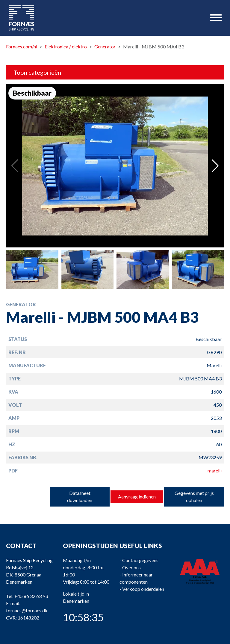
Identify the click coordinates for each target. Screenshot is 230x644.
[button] (215, 166)
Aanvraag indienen (137, 497)
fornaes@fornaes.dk (27, 610)
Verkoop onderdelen (143, 589)
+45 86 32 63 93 (31, 596)
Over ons (131, 567)
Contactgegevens (140, 560)
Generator (105, 46)
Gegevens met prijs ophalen (194, 497)
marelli (215, 471)
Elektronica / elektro (66, 46)
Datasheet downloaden (80, 497)
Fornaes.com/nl (22, 46)
